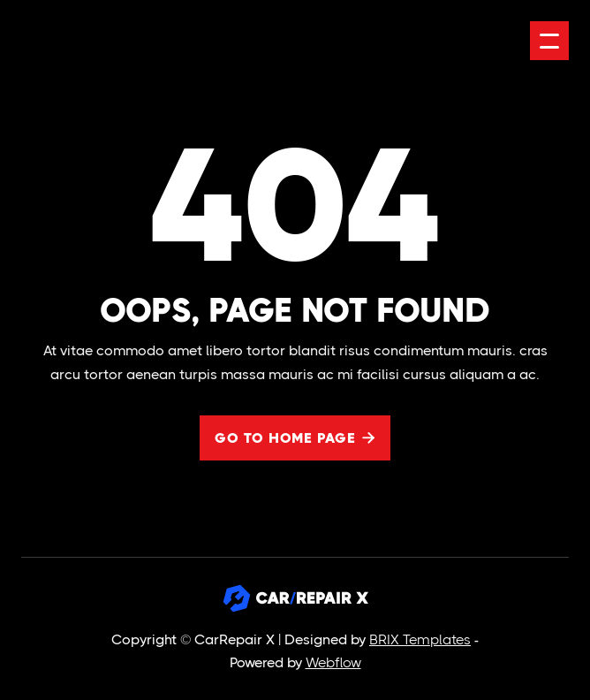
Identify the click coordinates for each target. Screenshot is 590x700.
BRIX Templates (420, 639)
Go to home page (295, 438)
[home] (95, 41)
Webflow (333, 662)
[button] (549, 41)
